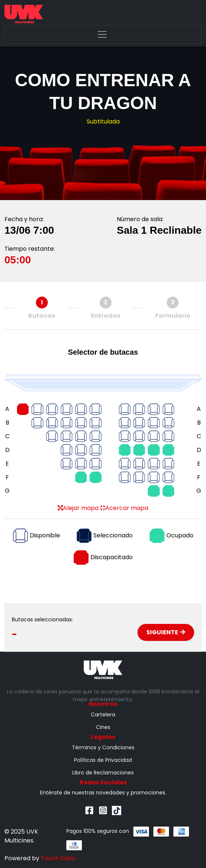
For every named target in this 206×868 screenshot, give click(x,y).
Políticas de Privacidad (103, 760)
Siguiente (166, 632)
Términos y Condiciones (103, 747)
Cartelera (103, 715)
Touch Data (58, 858)
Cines (103, 727)
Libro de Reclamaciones (103, 773)
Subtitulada (103, 121)
